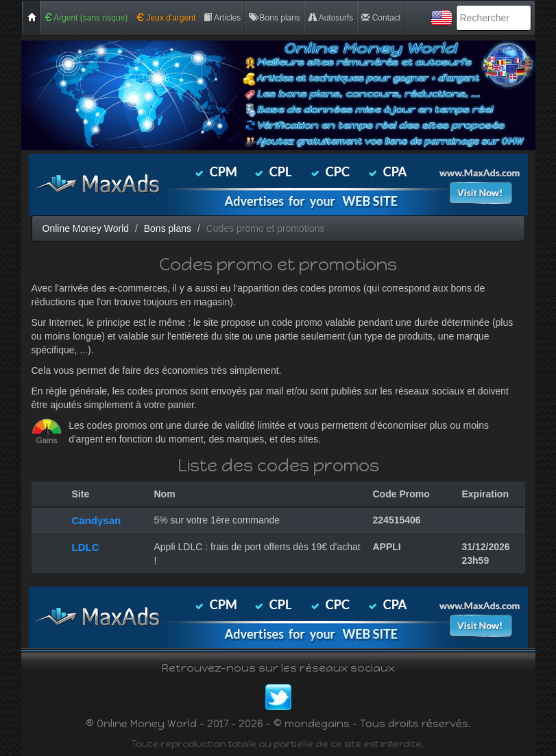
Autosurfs (331, 18)
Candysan (97, 520)
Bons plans (275, 18)
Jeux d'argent (166, 18)
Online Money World (86, 228)
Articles (222, 18)
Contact (381, 18)
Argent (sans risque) (86, 18)
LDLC (86, 547)
